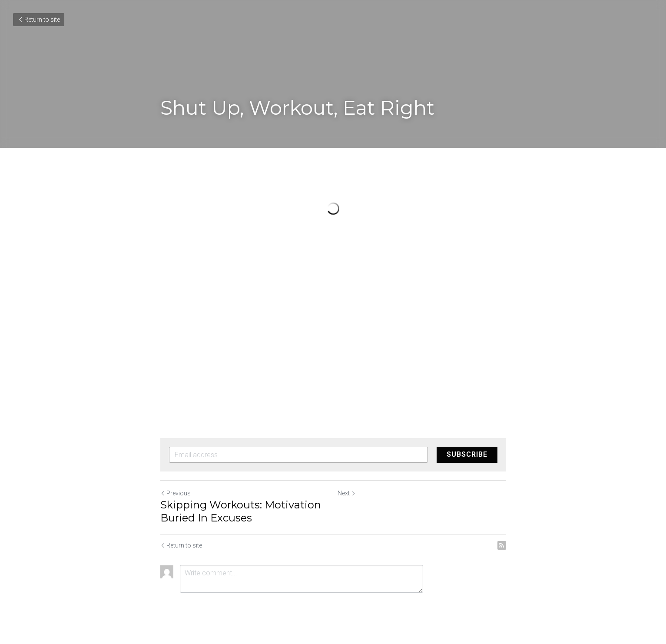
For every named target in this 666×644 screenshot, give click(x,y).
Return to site (39, 20)
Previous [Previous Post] (176, 493)
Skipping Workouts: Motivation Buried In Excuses (241, 511)
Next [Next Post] (347, 493)
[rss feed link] (502, 545)
